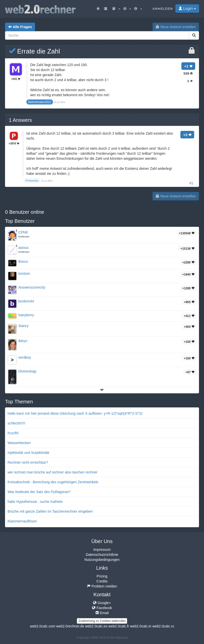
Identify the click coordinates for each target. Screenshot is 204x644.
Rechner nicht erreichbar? (28, 462)
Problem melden (102, 586)
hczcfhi (13, 433)
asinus (23, 248)
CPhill (23, 232)
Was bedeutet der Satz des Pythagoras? (39, 492)
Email (102, 613)
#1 (191, 183)
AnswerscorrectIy (32, 287)
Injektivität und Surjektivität (28, 453)
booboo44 (26, 301)
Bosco (23, 261)
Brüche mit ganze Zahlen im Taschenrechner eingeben (50, 511)
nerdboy (25, 357)
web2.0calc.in (141, 626)
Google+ (102, 603)
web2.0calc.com (42, 626)
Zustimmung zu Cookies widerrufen (102, 621)
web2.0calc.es (96, 626)
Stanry (23, 326)
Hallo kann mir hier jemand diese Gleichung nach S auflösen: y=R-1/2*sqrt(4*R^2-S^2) (75, 413)
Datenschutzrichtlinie (102, 555)
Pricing (102, 576)
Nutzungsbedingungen (102, 560)
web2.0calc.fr (119, 626)
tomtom (24, 274)
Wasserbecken (19, 443)
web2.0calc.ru (163, 626)
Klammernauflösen (22, 521)
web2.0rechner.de (70, 626)
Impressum (102, 550)
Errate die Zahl (34, 51)
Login (187, 9)
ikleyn (23, 341)
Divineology (27, 371)
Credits (102, 581)
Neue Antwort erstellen (176, 27)
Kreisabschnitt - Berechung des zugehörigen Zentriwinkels (53, 482)
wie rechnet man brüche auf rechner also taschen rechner (53, 472)
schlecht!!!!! (16, 423)
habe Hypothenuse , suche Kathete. (36, 502)
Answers (20, 120)
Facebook (102, 608)
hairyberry (26, 315)
